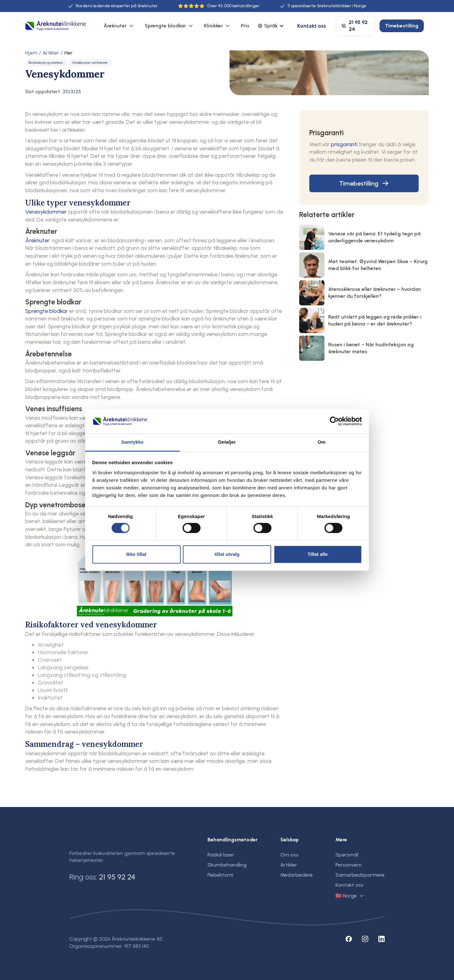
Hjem (31, 53)
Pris (245, 26)
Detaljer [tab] (227, 442)
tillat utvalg (227, 554)
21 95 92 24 (117, 877)
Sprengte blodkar (165, 26)
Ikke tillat (136, 554)
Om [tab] (321, 442)
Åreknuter (115, 26)
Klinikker (213, 26)
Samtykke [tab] (133, 442)
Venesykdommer (46, 212)
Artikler (51, 53)
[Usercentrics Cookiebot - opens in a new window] (334, 421)
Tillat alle (318, 554)
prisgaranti (344, 144)
